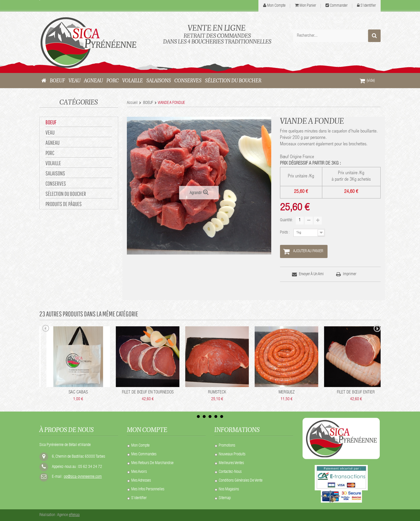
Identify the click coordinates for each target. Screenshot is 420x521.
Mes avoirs (139, 472)
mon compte (276, 6)
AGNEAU (52, 143)
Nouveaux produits (232, 454)
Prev (46, 329)
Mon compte (140, 446)
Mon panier (308, 6)
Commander (339, 6)
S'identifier (368, 6)
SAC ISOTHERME (104, 392)
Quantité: (286, 220)
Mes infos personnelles (148, 489)
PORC (50, 153)
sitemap (225, 498)
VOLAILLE (53, 163)
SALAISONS (55, 173)
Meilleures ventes (231, 463)
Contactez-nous (230, 472)
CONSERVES (56, 183)
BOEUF (51, 122)
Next (377, 329)
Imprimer (350, 274)
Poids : (285, 233)
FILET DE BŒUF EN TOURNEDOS (243, 392)
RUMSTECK (312, 392)
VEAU (50, 132)
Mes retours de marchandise (152, 463)
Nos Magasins (229, 489)
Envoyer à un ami (311, 274)
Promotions (227, 446)
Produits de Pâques (64, 204)
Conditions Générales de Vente (241, 481)
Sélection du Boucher (66, 194)
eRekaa (74, 515)
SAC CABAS (173, 392)
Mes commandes (144, 454)
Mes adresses (141, 481)
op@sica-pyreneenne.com (83, 477)
